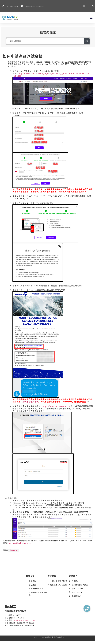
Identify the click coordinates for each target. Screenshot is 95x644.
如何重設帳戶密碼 (30, 402)
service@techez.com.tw (20, 543)
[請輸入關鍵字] (45, 41)
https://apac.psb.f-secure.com (57, 406)
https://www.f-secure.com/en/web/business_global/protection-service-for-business (51, 75)
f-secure (14, 550)
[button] (84, 6)
